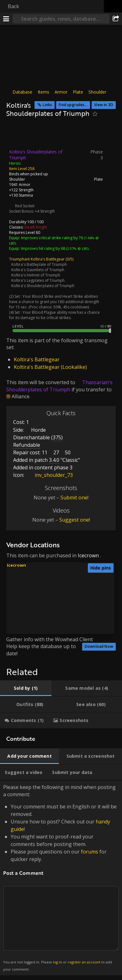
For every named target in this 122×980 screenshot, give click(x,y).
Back (13, 6)
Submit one (74, 497)
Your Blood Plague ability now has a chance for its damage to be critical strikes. (54, 315)
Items (43, 92)
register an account (84, 962)
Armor (61, 92)
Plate (78, 92)
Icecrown (88, 555)
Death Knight (36, 227)
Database (22, 92)
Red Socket (25, 206)
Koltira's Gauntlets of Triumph (38, 269)
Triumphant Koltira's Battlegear (37, 259)
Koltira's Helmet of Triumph (36, 275)
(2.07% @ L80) (77, 248)
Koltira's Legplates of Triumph (38, 280)
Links (47, 105)
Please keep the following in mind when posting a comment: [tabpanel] (61, 878)
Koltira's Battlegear (37, 359)
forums (90, 852)
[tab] (26, 688)
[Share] (116, 19)
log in (58, 962)
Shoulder (97, 92)
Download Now (99, 646)
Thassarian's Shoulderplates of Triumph (59, 386)
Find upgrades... (73, 105)
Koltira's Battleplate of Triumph (39, 264)
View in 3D (104, 105)
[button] (88, 578)
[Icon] (17, 135)
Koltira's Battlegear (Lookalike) (50, 367)
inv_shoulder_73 (49, 475)
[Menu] (6, 19)
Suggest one (74, 520)
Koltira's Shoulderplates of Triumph (43, 285)
